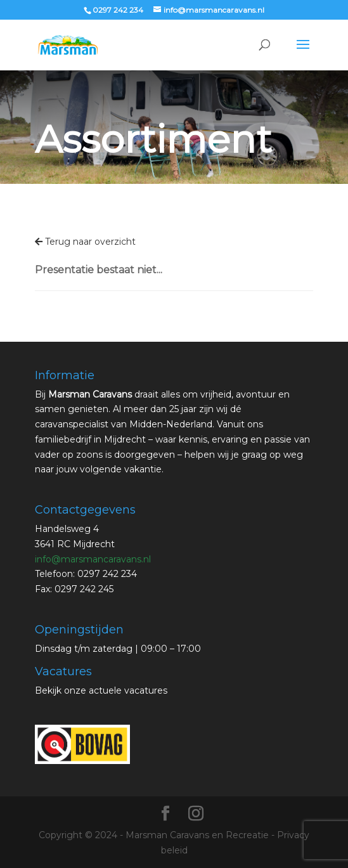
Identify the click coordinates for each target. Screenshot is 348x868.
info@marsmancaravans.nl (93, 559)
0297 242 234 (118, 10)
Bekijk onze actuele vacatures (101, 690)
